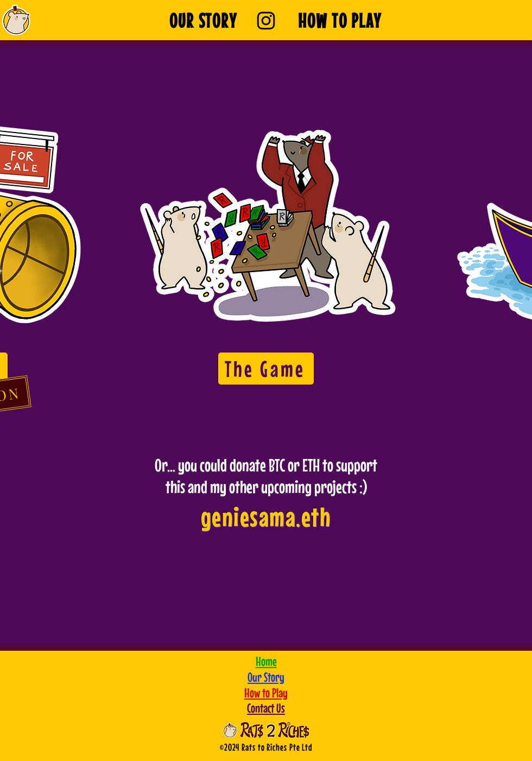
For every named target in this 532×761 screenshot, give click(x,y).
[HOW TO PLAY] (340, 20)
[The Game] (266, 369)
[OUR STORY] (203, 20)
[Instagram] (266, 21)
